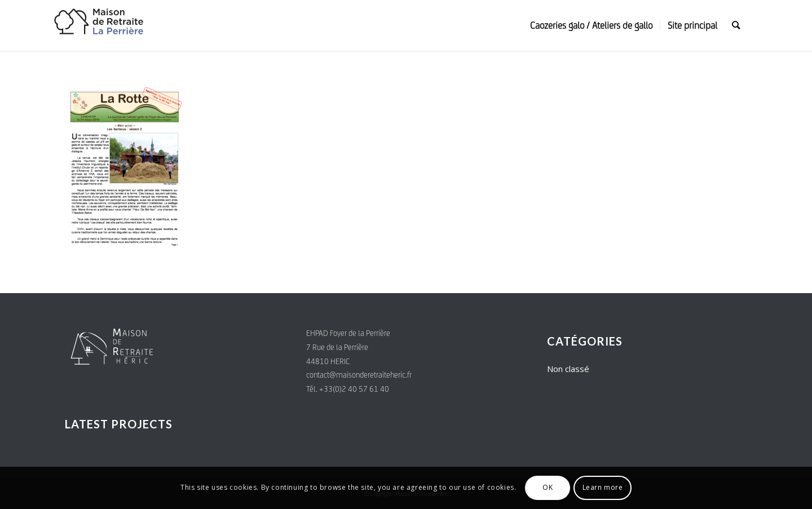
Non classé (568, 369)
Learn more (603, 487)
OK (548, 487)
